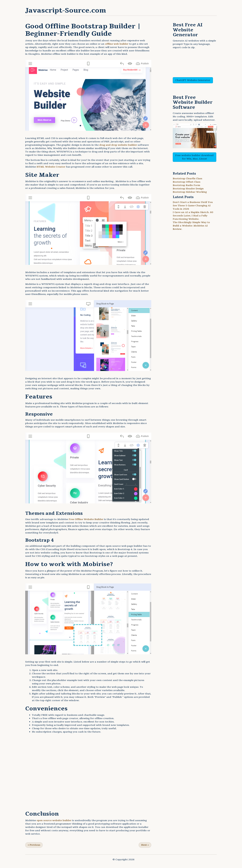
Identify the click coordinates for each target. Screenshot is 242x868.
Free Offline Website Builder (86, 519)
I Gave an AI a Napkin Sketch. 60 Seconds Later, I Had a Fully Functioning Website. (193, 216)
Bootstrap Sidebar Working (190, 192)
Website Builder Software (193, 105)
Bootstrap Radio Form (186, 185)
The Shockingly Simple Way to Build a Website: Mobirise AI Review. (191, 226)
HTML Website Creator (51, 167)
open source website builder (54, 820)
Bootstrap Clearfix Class (187, 179)
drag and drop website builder (118, 145)
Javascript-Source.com (66, 10)
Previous (34, 845)
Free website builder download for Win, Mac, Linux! (194, 157)
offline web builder (117, 44)
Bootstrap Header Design (188, 189)
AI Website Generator (188, 30)
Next (145, 845)
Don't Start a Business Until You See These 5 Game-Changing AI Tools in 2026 (193, 206)
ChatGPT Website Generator (193, 80)
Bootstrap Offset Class (187, 182)
